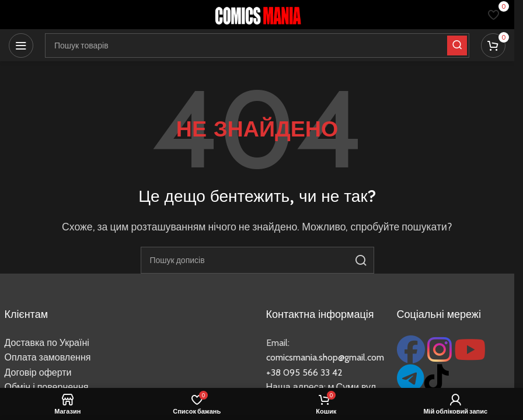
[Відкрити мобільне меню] (21, 45)
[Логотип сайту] (257, 14)
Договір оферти (38, 372)
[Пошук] (257, 260)
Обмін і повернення (47, 387)
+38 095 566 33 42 (304, 372)
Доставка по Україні (47, 343)
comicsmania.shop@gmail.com (325, 357)
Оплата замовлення (48, 357)
